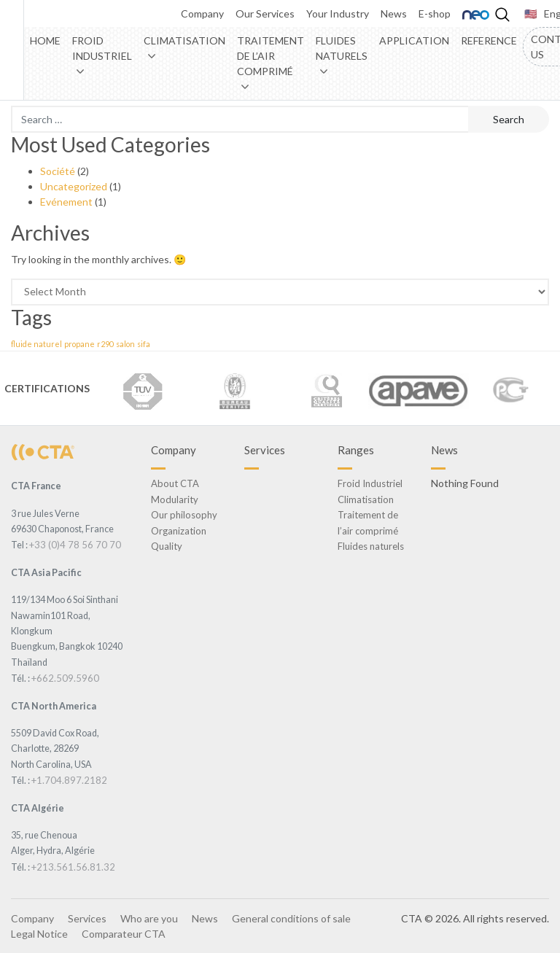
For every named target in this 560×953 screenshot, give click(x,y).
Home (45, 40)
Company (202, 13)
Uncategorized (74, 186)
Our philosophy (184, 515)
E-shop (435, 13)
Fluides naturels (342, 48)
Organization (179, 531)
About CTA (175, 483)
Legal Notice (39, 934)
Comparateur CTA (124, 934)
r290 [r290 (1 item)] (105, 344)
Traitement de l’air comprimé (271, 56)
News (394, 13)
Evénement (66, 202)
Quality (167, 546)
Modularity (175, 499)
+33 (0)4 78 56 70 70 (75, 545)
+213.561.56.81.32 (73, 867)
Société (58, 171)
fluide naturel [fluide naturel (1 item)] (36, 344)
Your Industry (338, 13)
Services (87, 918)
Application (414, 40)
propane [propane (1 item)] (79, 344)
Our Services (265, 13)
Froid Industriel (102, 48)
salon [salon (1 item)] (125, 344)
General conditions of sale (291, 918)
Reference (489, 40)
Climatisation (184, 40)
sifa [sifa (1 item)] (144, 344)
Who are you (149, 918)
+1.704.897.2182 (69, 780)
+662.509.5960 (65, 678)
